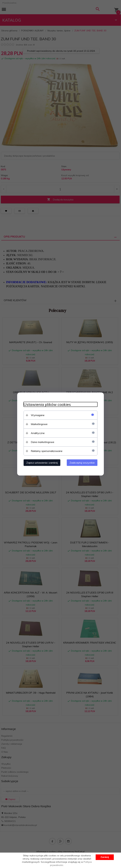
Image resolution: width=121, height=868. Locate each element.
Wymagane (38, 415)
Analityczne (38, 433)
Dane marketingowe (43, 442)
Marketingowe (39, 424)
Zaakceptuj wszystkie (82, 463)
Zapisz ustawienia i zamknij (42, 463)
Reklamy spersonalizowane (47, 451)
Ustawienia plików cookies (47, 404)
